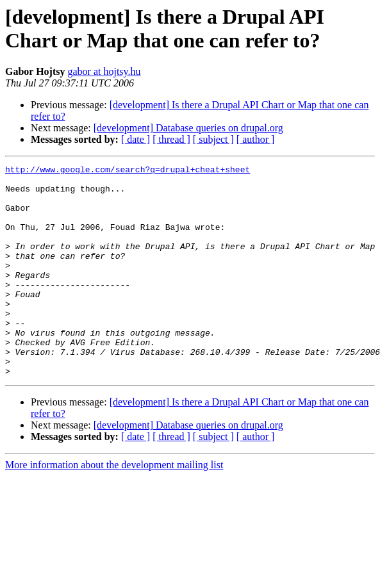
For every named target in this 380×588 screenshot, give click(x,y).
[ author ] (256, 139)
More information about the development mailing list (114, 507)
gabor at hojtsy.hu (104, 71)
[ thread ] (171, 139)
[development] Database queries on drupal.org (188, 128)
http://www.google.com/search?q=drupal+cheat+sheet (128, 171)
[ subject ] (213, 139)
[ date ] (136, 139)
